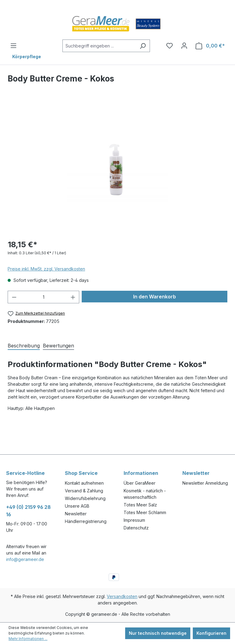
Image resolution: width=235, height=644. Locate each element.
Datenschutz (136, 528)
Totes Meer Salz (140, 505)
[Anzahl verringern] (14, 297)
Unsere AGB (77, 506)
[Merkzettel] (170, 46)
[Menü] (13, 46)
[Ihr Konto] (184, 46)
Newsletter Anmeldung (205, 483)
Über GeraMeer (140, 483)
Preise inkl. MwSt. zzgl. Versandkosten (46, 269)
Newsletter (76, 514)
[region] (117, 168)
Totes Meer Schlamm (145, 512)
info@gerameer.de (25, 559)
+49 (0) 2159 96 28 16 (28, 511)
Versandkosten (122, 596)
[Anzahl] (44, 297)
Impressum (134, 520)
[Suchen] (143, 46)
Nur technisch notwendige (158, 633)
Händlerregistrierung (86, 521)
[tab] (24, 345)
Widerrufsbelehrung (85, 498)
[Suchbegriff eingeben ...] (99, 46)
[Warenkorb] (210, 46)
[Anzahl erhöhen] (73, 297)
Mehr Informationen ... (28, 639)
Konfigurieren (211, 633)
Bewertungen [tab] (58, 346)
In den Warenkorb (155, 297)
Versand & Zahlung (84, 491)
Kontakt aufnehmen (84, 483)
